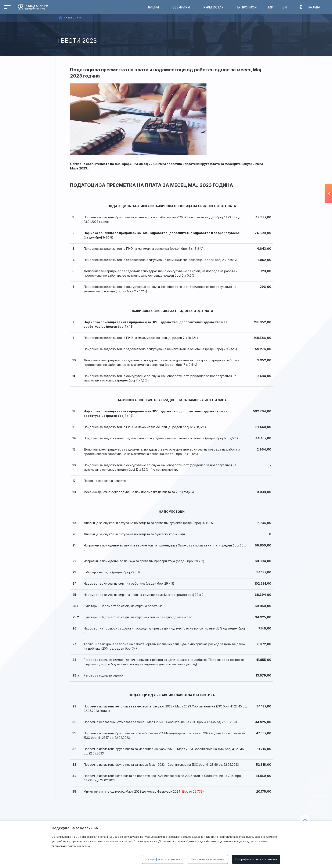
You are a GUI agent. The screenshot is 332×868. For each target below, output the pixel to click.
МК (271, 7)
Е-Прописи (247, 7)
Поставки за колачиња (208, 859)
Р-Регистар (213, 7)
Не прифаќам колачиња (163, 859)
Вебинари (181, 7)
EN (285, 7)
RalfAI (153, 7)
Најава (309, 7)
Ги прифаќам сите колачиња (256, 859)
